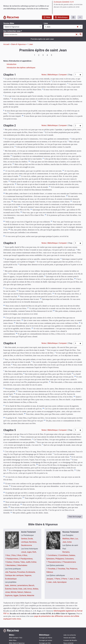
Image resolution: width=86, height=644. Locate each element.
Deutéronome (27, 545)
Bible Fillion (13, 640)
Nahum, (21, 592)
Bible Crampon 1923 (16, 638)
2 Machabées (22, 565)
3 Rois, (19, 555)
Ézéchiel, (9, 589)
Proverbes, (22, 572)
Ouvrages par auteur (46, 640)
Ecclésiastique (11, 579)
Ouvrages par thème (46, 638)
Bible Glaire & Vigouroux (17, 643)
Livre (46, 23)
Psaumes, (13, 572)
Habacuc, (28, 592)
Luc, (77, 539)
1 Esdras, (9, 562)
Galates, (72, 555)
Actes (69, 542)
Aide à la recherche (70, 635)
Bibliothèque (61, 17)
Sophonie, (9, 595)
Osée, (21, 589)
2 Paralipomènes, (26, 559)
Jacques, (50, 579)
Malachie (31, 595)
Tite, (68, 569)
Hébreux (50, 572)
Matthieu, (66, 539)
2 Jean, (77, 579)
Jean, (65, 542)
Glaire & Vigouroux (18, 44)
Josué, (24, 552)
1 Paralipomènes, (12, 559)
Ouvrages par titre (45, 643)
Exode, (31, 539)
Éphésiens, (51, 559)
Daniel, (15, 589)
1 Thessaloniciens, (54, 562)
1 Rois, (8, 555)
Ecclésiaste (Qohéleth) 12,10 (64, 2)
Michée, (14, 592)
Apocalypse (62, 582)
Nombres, (33, 542)
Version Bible (9, 23)
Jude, (55, 582)
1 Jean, (71, 579)
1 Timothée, (51, 569)
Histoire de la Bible (70, 638)
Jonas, (8, 592)
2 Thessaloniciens (69, 562)
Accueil (6, 44)
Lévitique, (25, 542)
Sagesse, (28, 575)
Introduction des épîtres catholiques (21, 67)
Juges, (30, 552)
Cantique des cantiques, (15, 575)
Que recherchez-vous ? (13, 31)
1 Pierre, (57, 579)
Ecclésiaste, (31, 572)
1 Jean (30, 44)
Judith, (28, 562)
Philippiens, (60, 559)
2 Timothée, (61, 569)
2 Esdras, (17, 562)
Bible (47, 17)
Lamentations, (23, 585)
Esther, (34, 562)
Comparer (63, 75)
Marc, (73, 539)
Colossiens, (69, 559)
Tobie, (23, 562)
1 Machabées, (11, 565)
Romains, (66, 552)
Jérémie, (13, 585)
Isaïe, (7, 585)
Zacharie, (23, 595)
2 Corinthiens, (63, 555)
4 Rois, (25, 555)
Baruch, (32, 585)
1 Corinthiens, (52, 555)
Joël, (25, 589)
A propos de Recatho (70, 640)
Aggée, (16, 595)
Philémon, (74, 569)
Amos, (30, 589)
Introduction (12, 64)
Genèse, (25, 539)
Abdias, (36, 589)
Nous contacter (68, 643)
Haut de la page (75, 517)
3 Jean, (49, 582)
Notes (44, 75)
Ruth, (34, 552)
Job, (7, 572)
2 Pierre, (64, 579)
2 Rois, (14, 555)
